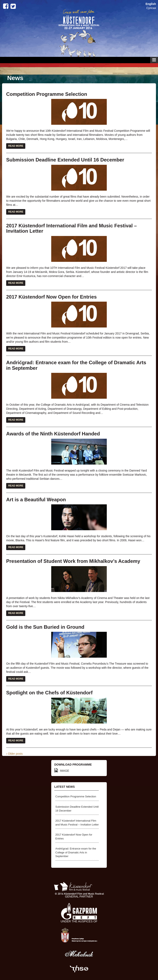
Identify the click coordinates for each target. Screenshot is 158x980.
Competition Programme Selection (47, 94)
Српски (151, 8)
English (151, 4)
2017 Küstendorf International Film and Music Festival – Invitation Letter (71, 228)
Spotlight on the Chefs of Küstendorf (49, 693)
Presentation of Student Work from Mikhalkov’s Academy (73, 561)
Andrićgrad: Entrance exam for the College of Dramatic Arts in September (76, 365)
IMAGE (62, 771)
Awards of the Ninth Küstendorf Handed (53, 434)
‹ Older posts (14, 754)
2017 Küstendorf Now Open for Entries (51, 297)
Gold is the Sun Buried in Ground (45, 627)
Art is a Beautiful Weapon (36, 500)
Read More (16, 146)
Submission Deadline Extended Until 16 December (65, 160)
